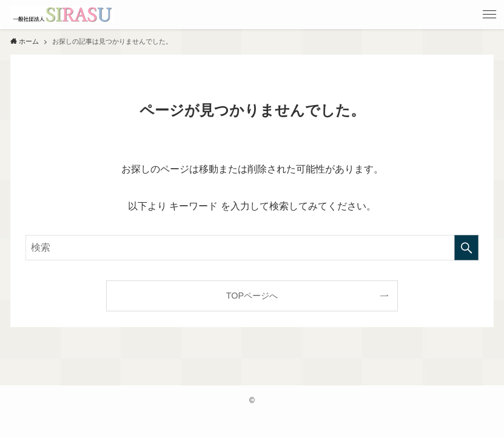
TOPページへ (252, 296)
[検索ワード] (252, 248)
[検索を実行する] (466, 248)
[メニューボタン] (489, 15)
